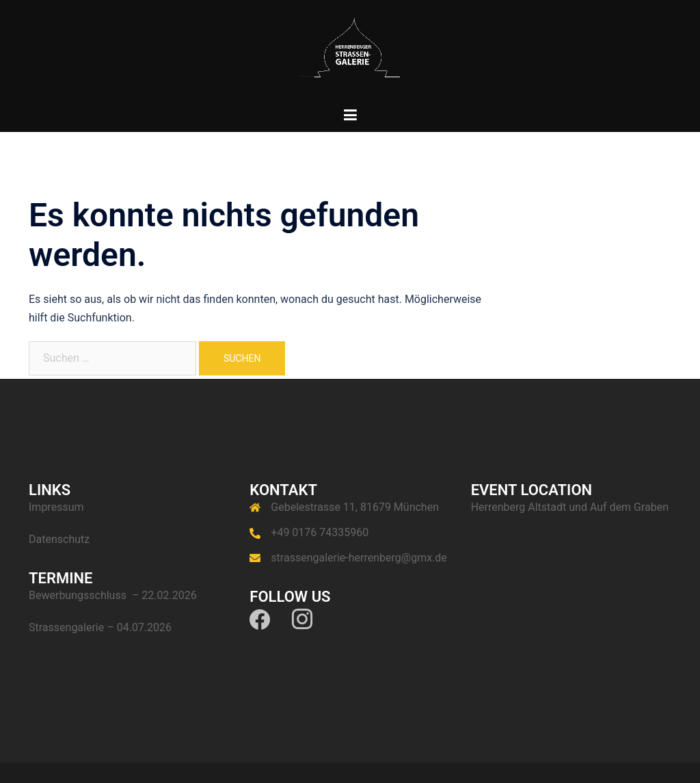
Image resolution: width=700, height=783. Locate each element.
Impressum (56, 507)
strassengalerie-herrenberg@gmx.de (359, 558)
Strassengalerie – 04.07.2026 (100, 627)
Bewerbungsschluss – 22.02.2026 (113, 595)
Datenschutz (59, 539)
